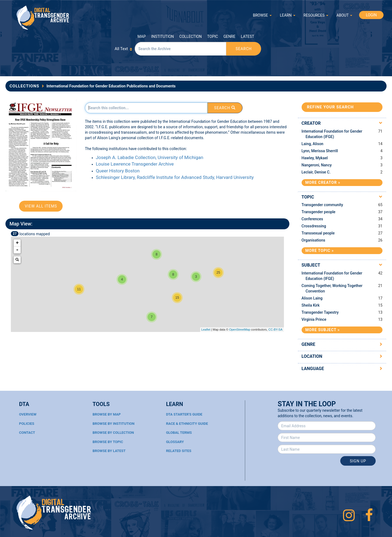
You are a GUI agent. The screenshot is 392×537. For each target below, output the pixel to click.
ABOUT (344, 15)
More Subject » (323, 330)
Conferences (312, 219)
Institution (162, 36)
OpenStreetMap (240, 329)
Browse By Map (107, 414)
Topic (213, 36)
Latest (248, 36)
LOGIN (371, 15)
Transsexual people (318, 233)
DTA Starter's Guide (184, 414)
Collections (24, 86)
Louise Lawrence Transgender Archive (135, 164)
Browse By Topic (108, 442)
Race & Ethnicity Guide (187, 424)
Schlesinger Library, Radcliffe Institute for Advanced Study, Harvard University (175, 177)
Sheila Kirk (311, 305)
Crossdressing (314, 226)
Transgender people (319, 212)
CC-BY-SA (275, 329)
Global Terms (179, 433)
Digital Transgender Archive (43, 18)
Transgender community (322, 205)
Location (312, 356)
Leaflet (206, 329)
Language (313, 369)
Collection (191, 36)
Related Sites (179, 451)
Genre (229, 36)
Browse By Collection (113, 433)
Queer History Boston (118, 171)
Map (142, 36)
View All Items (41, 206)
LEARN (288, 15)
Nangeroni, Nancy (317, 165)
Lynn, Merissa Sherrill (320, 151)
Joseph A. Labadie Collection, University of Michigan (150, 157)
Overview (28, 414)
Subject (311, 265)
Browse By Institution (114, 424)
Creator (311, 123)
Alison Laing (312, 298)
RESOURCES (316, 15)
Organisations (313, 240)
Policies (27, 424)
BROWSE (262, 15)
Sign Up (358, 461)
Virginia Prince (314, 319)
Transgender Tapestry (320, 312)
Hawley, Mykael (315, 158)
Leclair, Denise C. (316, 172)
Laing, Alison (313, 144)
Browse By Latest (109, 451)
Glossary (175, 442)
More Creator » (323, 182)
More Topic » (320, 251)
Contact (27, 433)
